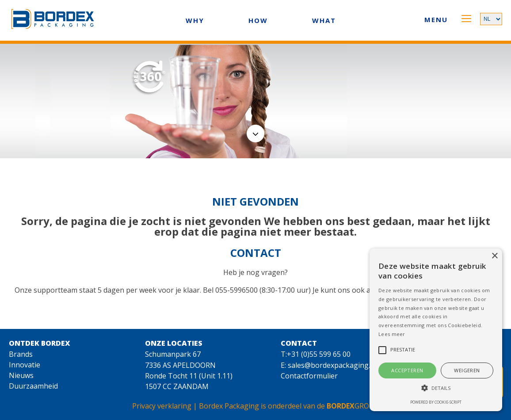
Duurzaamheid (33, 386)
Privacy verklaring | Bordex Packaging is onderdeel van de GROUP (255, 406)
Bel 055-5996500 (230, 290)
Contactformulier (309, 376)
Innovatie (25, 365)
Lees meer (392, 334)
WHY (195, 20)
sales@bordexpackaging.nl (332, 365)
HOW (258, 20)
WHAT (324, 20)
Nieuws (21, 375)
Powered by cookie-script (436, 402)
